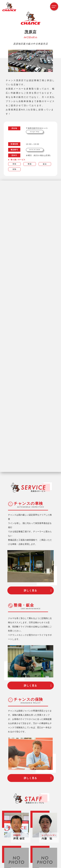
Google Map (35, 132)
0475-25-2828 (35, 150)
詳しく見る (31, 590)
